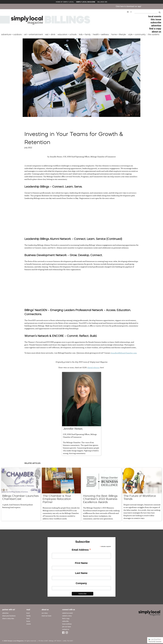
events (29, 624)
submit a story (67, 616)
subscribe (156, 22)
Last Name (81, 573)
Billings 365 (102, 2)
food (28, 619)
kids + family (85, 34)
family (28, 616)
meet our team (46, 616)
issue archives (67, 624)
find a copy (155, 29)
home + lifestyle (119, 34)
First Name (81, 563)
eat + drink (50, 34)
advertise (156, 26)
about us (156, 32)
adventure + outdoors (11, 34)
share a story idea (8, 619)
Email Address (81, 550)
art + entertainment (34, 34)
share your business (9, 616)
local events (155, 16)
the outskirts (154, 34)
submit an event (67, 613)
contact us (66, 629)
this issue (156, 19)
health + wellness (101, 34)
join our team (67, 627)
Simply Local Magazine (86, 2)
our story (45, 613)
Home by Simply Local (65, 2)
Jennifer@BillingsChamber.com (124, 353)
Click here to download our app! (135, 6)
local (28, 613)
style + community (137, 34)
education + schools (67, 34)
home (28, 621)
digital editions (94, 367)
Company (81, 583)
